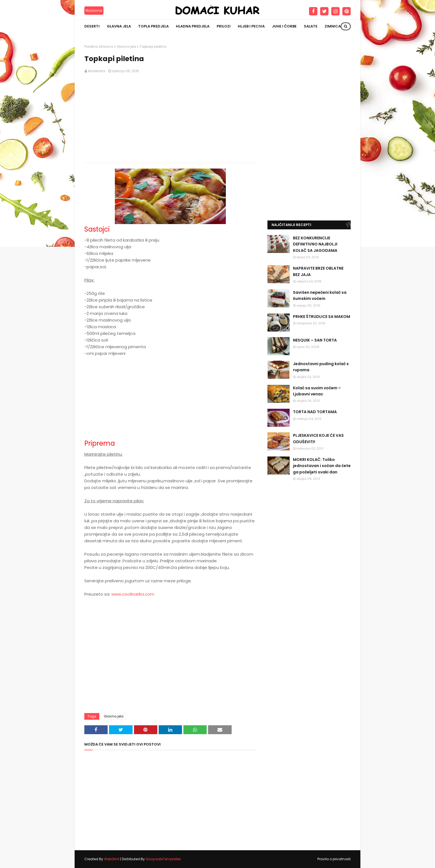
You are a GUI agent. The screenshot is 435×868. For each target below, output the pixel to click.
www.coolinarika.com (133, 594)
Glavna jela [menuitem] (119, 26)
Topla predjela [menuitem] (153, 26)
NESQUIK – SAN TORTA (315, 340)
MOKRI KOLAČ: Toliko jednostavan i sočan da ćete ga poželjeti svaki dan (322, 466)
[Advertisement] (170, 118)
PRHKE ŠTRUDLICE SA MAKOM (322, 317)
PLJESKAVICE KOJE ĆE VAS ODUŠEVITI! (318, 438)
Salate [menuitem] (311, 26)
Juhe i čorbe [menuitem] (284, 26)
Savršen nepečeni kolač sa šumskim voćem (320, 295)
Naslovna (94, 10)
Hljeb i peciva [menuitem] (251, 26)
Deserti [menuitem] (92, 26)
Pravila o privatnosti (334, 859)
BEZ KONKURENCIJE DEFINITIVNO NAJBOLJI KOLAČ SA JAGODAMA (315, 244)
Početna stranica (99, 47)
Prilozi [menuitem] (224, 26)
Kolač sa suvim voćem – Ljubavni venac (317, 391)
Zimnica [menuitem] (333, 26)
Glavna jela (126, 47)
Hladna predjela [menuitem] (193, 26)
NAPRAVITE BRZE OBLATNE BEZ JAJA (318, 271)
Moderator (97, 71)
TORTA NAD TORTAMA (315, 412)
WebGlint (112, 859)
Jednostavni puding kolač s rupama (321, 367)
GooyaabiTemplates (163, 859)
